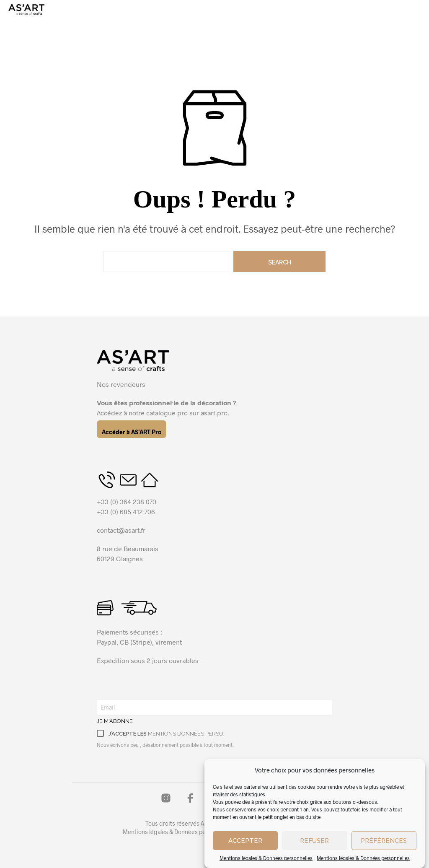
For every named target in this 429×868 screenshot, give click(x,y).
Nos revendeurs (121, 384)
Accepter (245, 855)
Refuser (314, 855)
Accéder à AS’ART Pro (132, 432)
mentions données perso (186, 734)
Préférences (384, 855)
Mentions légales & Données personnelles (178, 832)
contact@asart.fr (121, 530)
